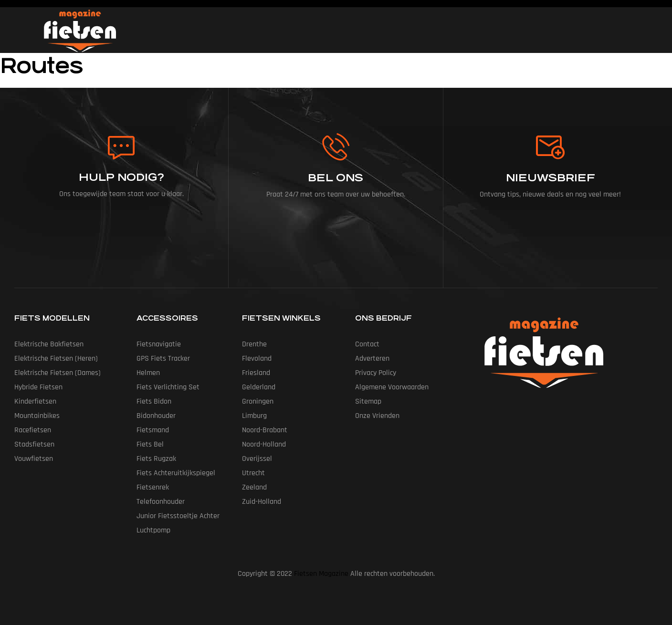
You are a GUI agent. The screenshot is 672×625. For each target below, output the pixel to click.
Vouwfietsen (34, 459)
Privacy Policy (376, 373)
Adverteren (372, 359)
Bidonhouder (156, 416)
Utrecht (253, 473)
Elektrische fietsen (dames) (58, 373)
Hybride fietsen (38, 387)
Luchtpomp (153, 530)
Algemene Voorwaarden (392, 387)
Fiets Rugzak (156, 459)
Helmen (148, 373)
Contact (367, 344)
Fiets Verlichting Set (168, 387)
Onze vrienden (377, 416)
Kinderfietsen (35, 401)
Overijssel (257, 459)
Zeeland (254, 487)
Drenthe (254, 344)
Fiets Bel (150, 444)
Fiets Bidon (154, 401)
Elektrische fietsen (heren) (56, 359)
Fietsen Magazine (321, 574)
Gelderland (259, 387)
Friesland (256, 373)
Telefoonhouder (161, 502)
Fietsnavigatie (159, 344)
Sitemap (368, 401)
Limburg (254, 416)
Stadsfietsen (34, 444)
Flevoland (257, 359)
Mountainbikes (37, 416)
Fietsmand (153, 430)
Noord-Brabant (265, 430)
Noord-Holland (264, 444)
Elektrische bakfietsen (49, 344)
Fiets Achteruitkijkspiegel (176, 473)
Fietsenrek (153, 487)
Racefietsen (33, 430)
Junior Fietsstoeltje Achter (178, 516)
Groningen (258, 401)
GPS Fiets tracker (163, 359)
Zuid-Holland (262, 502)
